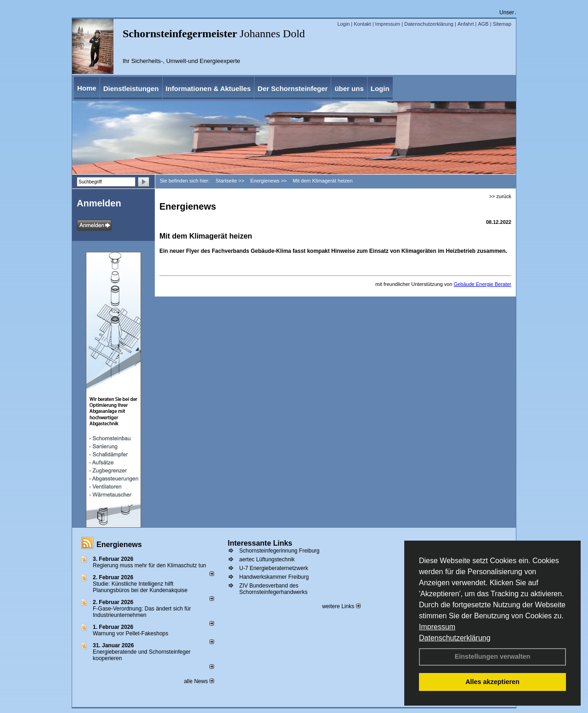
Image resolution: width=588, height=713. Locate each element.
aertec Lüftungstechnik (267, 559)
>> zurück (500, 196)
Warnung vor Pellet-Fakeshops (130, 633)
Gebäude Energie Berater (483, 284)
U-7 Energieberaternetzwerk (274, 568)
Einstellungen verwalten (493, 656)
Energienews (119, 545)
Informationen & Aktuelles (208, 88)
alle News (199, 681)
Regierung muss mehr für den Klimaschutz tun (150, 565)
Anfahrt (466, 24)
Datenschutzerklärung (455, 638)
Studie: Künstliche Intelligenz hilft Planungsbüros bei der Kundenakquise (140, 587)
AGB (483, 24)
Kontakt (362, 24)
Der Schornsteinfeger (293, 88)
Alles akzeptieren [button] (492, 682)
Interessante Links (260, 543)
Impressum (437, 627)
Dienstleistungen (131, 88)
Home (87, 88)
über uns (349, 88)
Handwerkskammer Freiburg (274, 577)
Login (343, 24)
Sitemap (502, 24)
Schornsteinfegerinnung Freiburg (280, 551)
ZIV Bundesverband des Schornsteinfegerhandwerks (274, 589)
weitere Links (341, 606)
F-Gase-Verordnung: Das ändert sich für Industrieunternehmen (142, 612)
